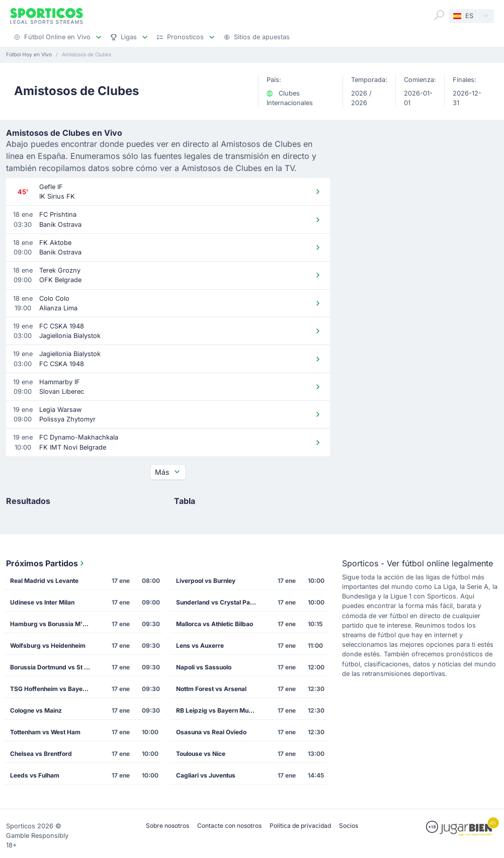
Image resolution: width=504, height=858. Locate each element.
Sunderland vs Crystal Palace (219, 602)
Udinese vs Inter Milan (42, 602)
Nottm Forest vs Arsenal (211, 689)
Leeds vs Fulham (35, 775)
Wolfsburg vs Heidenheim (48, 646)
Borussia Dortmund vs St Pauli (53, 667)
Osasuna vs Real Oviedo (211, 732)
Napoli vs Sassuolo (204, 667)
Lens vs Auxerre (200, 646)
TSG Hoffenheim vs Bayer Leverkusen (53, 689)
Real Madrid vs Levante (44, 581)
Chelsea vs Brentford (41, 754)
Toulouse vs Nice (201, 754)
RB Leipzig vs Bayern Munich (218, 710)
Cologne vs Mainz (36, 710)
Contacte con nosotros (229, 826)
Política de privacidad (300, 826)
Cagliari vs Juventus (206, 775)
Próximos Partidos (46, 563)
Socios (349, 826)
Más (168, 472)
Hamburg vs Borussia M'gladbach (53, 624)
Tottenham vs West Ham (45, 732)
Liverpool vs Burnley (206, 581)
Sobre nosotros (167, 826)
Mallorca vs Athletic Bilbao (215, 624)
